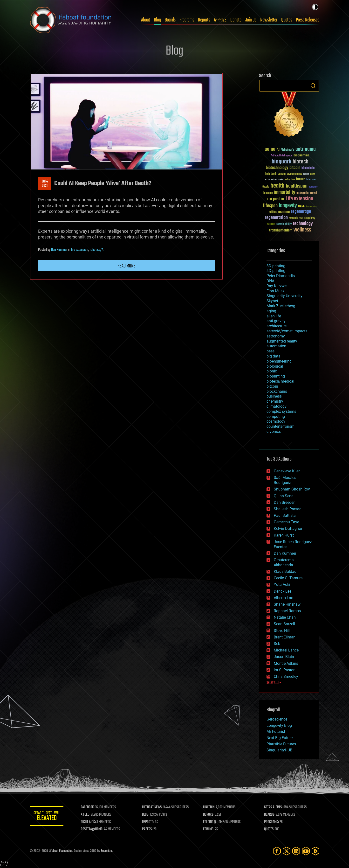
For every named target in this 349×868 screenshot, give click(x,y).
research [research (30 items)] (293, 218)
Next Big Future (280, 738)
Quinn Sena (284, 496)
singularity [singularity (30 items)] (310, 218)
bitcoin (272, 386)
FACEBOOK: (88, 807)
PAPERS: (147, 829)
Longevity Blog (279, 725)
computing (276, 416)
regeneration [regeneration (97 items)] (276, 218)
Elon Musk (275, 291)
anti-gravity (276, 321)
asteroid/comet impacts (287, 331)
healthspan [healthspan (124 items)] (297, 186)
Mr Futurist (276, 731)
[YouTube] (306, 851)
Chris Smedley (286, 676)
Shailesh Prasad (288, 509)
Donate (236, 20)
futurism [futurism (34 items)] (311, 180)
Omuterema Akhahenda (284, 562)
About (146, 20)
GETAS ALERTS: (273, 807)
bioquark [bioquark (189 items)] (281, 162)
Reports (204, 20)
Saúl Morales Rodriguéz (285, 480)
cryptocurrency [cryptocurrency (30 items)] (294, 174)
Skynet (272, 301)
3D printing (276, 266)
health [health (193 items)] (277, 186)
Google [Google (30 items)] (266, 187)
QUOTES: (269, 829)
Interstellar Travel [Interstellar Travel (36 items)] (307, 193)
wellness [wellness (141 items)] (302, 230)
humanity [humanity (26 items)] (313, 187)
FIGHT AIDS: (89, 822)
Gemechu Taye (286, 522)
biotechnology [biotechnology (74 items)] (277, 168)
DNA (270, 281)
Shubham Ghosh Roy (292, 489)
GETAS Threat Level (47, 817)
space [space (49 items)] (271, 224)
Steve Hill (282, 631)
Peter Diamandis (281, 276)
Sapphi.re (106, 851)
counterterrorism (281, 426)
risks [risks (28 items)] (301, 218)
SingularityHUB (279, 750)
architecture (277, 326)
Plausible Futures (281, 744)
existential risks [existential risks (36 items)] (274, 180)
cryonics (274, 431)
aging (271, 311)
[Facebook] (277, 851)
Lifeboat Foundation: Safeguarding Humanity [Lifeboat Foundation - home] (71, 20)
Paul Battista (285, 515)
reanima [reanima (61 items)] (284, 212)
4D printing (276, 271)
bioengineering (279, 361)
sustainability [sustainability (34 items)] (284, 224)
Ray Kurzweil (277, 286)
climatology (277, 406)
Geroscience (277, 719)
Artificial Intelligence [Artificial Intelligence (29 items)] (282, 156)
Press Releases (308, 20)
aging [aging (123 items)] (270, 149)
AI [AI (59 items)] (278, 150)
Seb (277, 644)
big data (274, 356)
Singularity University (284, 296)
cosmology (276, 421)
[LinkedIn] (296, 851)
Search (313, 86)
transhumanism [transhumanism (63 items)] (281, 230)
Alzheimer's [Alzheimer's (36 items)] (287, 150)
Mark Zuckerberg (281, 306)
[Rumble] (315, 851)
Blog (157, 20)
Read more (126, 266)
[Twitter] (287, 851)
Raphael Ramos (287, 611)
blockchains (277, 391)
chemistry (275, 401)
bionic (272, 371)
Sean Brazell (284, 624)
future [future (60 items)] (301, 179)
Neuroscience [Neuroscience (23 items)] (311, 207)
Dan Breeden (285, 502)
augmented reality (282, 341)
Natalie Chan (285, 617)
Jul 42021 (45, 184)
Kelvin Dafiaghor (288, 528)
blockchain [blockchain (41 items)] (308, 168)
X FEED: (86, 815)
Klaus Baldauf (286, 571)
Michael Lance (286, 650)
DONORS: (209, 815)
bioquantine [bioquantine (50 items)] (301, 155)
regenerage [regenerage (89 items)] (301, 212)
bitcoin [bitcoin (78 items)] (295, 168)
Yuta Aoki (282, 584)
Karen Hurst (284, 535)
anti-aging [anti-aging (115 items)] (306, 149)
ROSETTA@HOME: (92, 829)
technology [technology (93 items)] (303, 224)
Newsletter (269, 20)
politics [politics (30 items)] (273, 212)
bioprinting (276, 376)
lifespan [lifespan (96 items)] (270, 206)
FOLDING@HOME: (214, 822)
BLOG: (146, 815)
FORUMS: (209, 829)
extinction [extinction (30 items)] (290, 180)
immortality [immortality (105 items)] (284, 192)
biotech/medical (280, 381)
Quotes (287, 20)
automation (276, 346)
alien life (274, 316)
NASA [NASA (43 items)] (301, 206)
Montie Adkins (286, 663)
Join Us (251, 20)
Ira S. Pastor (284, 670)
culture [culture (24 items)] (306, 174)
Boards (170, 20)
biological (275, 366)
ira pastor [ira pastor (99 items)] (276, 199)
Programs (187, 20)
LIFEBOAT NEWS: (152, 807)
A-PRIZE (220, 20)
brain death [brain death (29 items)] (271, 174)
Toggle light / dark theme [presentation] (315, 7)
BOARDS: (270, 815)
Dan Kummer (59, 250)
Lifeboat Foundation (61, 851)
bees (270, 351)
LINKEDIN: (209, 807)
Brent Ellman (285, 637)
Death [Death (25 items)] (313, 174)
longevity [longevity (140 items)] (288, 206)
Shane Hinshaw (287, 604)
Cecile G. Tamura (288, 578)
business (274, 396)
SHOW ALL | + (274, 683)
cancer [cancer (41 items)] (282, 174)
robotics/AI (97, 250)
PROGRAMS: (271, 822)
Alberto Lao (284, 598)
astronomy (276, 336)
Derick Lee (283, 591)
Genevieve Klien (287, 471)
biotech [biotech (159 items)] (301, 162)
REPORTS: (148, 822)
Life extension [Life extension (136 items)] (299, 199)
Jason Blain (284, 657)
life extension (80, 250)
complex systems (281, 411)
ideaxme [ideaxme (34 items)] (268, 193)
